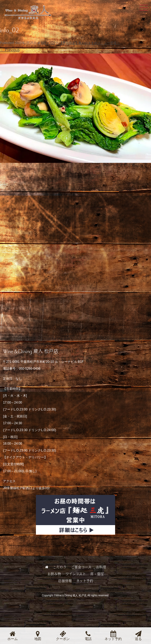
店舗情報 (65, 581)
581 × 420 (48, 43)
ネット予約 (85, 581)
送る (138, 636)
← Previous (10, 50)
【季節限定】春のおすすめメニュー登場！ (89, 43)
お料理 (101, 567)
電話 (88, 636)
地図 (38, 636)
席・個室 (97, 574)
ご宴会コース (81, 567)
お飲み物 (54, 574)
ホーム (13, 636)
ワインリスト (76, 574)
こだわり (60, 567)
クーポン (63, 636)
